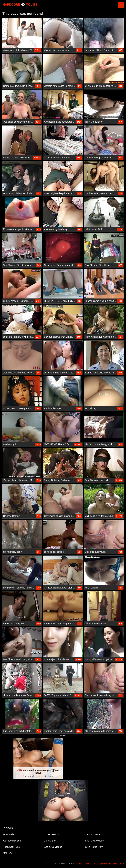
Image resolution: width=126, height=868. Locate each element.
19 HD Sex (50, 841)
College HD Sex (12, 841)
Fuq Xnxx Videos (94, 841)
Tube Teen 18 (52, 834)
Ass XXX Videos (53, 847)
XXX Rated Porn (94, 847)
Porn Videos (10, 834)
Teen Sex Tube (11, 847)
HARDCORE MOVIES (20, 5)
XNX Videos (10, 853)
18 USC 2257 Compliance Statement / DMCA (105, 864)
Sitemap (79, 864)
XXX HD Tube (93, 834)
